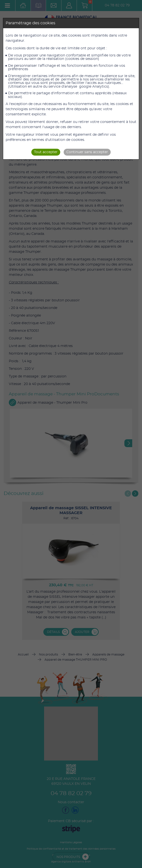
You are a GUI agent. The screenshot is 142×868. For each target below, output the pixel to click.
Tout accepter (46, 152)
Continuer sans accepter (87, 152)
